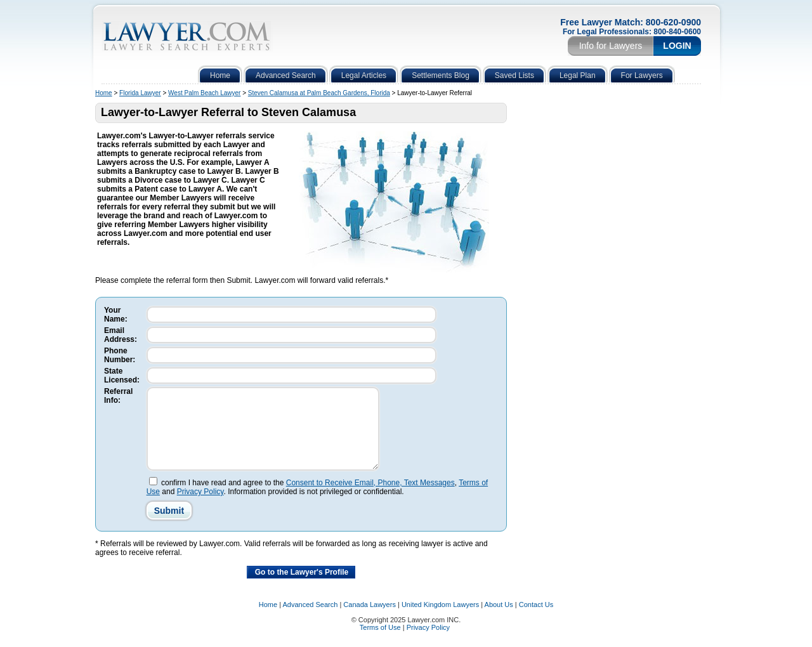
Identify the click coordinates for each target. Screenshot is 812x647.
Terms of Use (380, 643)
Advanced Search (311, 620)
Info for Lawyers (611, 46)
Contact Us (536, 620)
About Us (499, 620)
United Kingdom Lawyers (440, 620)
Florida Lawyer (140, 93)
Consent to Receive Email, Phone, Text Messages (370, 498)
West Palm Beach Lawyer (204, 93)
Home (104, 93)
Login (677, 46)
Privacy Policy (200, 507)
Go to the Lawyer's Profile (302, 587)
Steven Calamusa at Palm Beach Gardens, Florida (319, 93)
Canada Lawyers (370, 620)
